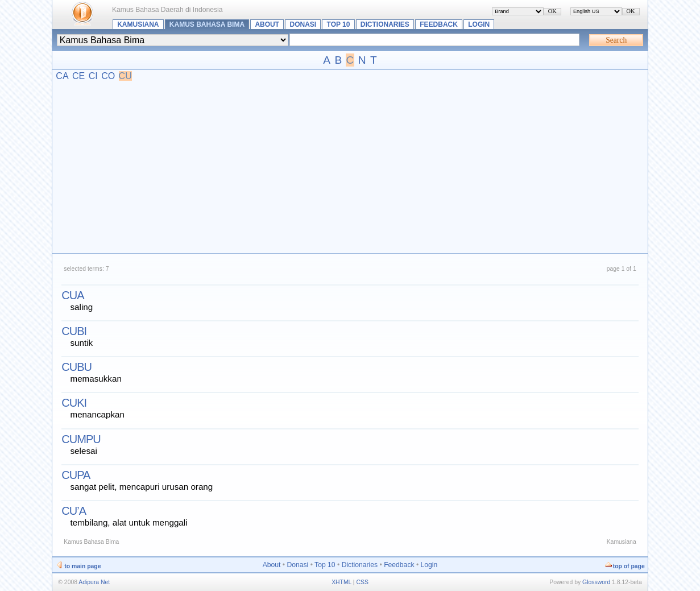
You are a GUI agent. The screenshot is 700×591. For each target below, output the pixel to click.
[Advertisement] (350, 167)
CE (78, 76)
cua (73, 295)
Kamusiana (138, 24)
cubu (76, 367)
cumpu (81, 439)
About (267, 24)
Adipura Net (94, 582)
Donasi (303, 24)
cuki (74, 403)
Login (479, 24)
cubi (74, 331)
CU (125, 76)
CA (62, 76)
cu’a (74, 511)
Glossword (596, 582)
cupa (76, 475)
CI (93, 76)
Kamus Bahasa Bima (207, 24)
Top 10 (339, 24)
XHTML (341, 582)
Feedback (439, 24)
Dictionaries (385, 24)
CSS (362, 582)
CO (108, 76)
